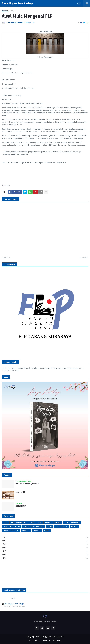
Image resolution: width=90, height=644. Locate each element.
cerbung (74, 526)
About (37, 640)
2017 (46, 551)
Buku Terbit (21, 492)
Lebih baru (7, 258)
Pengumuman (38, 526)
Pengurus (26, 530)
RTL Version (58, 640)
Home (30, 640)
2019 (46, 548)
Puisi (5, 523)
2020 (46, 544)
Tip (57, 526)
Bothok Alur (21, 506)
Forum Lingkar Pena (11, 530)
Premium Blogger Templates (46, 637)
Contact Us (46, 640)
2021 (46, 541)
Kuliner (26, 526)
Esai (40, 523)
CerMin (65, 526)
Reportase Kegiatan (19, 523)
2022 (46, 537)
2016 (46, 555)
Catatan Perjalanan (72, 523)
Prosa (12, 11)
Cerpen (58, 523)
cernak (47, 530)
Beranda (5, 11)
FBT (62, 637)
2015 (46, 558)
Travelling (7, 526)
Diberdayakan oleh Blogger (13, 604)
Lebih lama (83, 258)
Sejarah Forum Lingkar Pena (28, 484)
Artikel (17, 526)
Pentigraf (37, 530)
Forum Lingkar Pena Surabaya (18, 3)
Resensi (48, 523)
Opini (32, 523)
